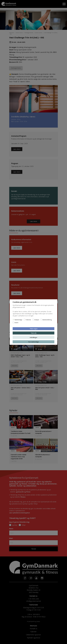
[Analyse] (33, 320)
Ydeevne (28, 320)
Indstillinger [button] (33, 337)
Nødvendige (18, 320)
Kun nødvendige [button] (34, 342)
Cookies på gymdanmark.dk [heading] (25, 302)
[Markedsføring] (41, 320)
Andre (16, 322)
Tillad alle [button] (34, 333)
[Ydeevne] (24, 320)
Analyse (37, 320)
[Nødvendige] (13, 320)
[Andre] (13, 322)
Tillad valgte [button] (34, 329)
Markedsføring (47, 320)
